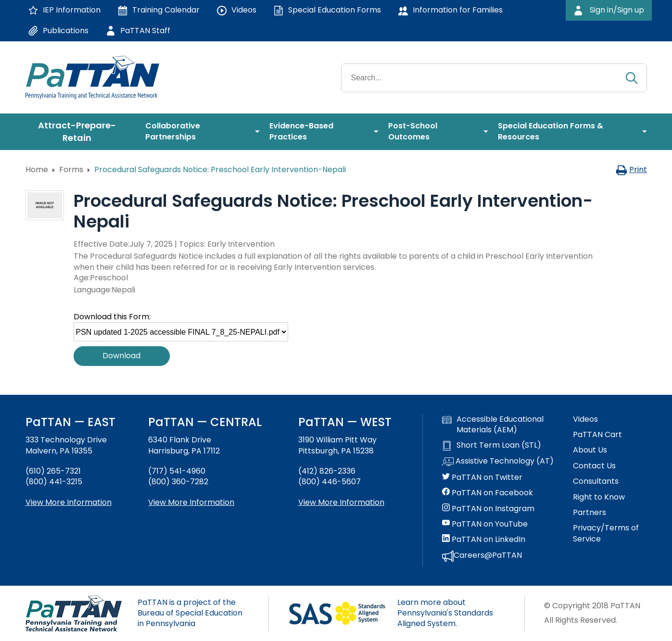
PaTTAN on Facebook (488, 493)
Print (631, 170)
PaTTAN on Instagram (488, 509)
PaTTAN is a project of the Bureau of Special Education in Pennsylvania (190, 613)
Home (37, 170)
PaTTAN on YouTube (485, 524)
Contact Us (594, 466)
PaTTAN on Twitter (482, 478)
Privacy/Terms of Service (606, 533)
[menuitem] (81, 132)
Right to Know (599, 497)
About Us (590, 450)
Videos (585, 419)
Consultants (596, 481)
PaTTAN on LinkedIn (484, 540)
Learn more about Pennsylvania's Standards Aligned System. (445, 613)
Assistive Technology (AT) (498, 462)
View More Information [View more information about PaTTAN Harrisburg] (191, 502)
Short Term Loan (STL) (492, 445)
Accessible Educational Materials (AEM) (493, 425)
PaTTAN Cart (597, 435)
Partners (590, 513)
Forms (71, 170)
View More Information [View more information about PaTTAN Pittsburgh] (341, 502)
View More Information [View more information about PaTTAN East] (69, 502)
